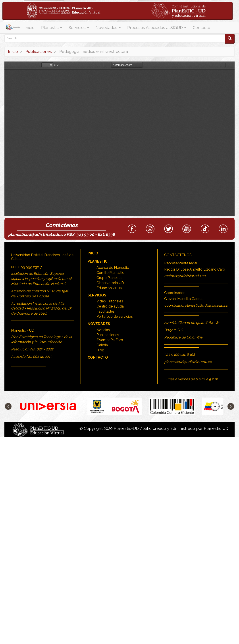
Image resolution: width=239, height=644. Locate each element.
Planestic (52, 28)
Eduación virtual (110, 288)
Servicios (79, 28)
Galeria (102, 345)
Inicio (30, 28)
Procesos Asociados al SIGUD (157, 28)
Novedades (108, 28)
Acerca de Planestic (113, 268)
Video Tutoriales (110, 301)
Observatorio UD (110, 283)
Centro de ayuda (110, 306)
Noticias (103, 330)
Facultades (106, 311)
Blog (100, 350)
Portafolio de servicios (115, 316)
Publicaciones (39, 51)
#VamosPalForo (110, 340)
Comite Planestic (110, 273)
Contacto (201, 28)
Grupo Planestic (109, 278)
